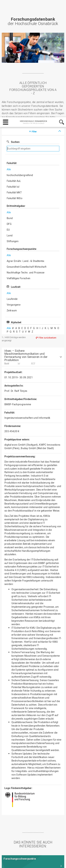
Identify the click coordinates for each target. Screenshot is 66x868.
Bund (10, 140)
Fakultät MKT (14, 114)
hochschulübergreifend (20, 97)
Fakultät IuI (13, 109)
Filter (34, 53)
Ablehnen (31, 862)
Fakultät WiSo (15, 120)
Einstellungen (12, 862)
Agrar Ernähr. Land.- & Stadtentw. (26, 183)
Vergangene (14, 227)
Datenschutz (29, 852)
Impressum (11, 852)
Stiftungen (13, 163)
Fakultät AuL (14, 103)
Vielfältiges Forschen (18, 200)
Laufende (12, 221)
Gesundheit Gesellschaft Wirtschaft (26, 189)
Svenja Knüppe (11, 43)
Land (10, 157)
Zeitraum (12, 232)
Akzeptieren (50, 862)
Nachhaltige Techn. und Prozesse (26, 194)
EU (8, 152)
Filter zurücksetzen (47, 260)
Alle (9, 91)
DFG (9, 146)
